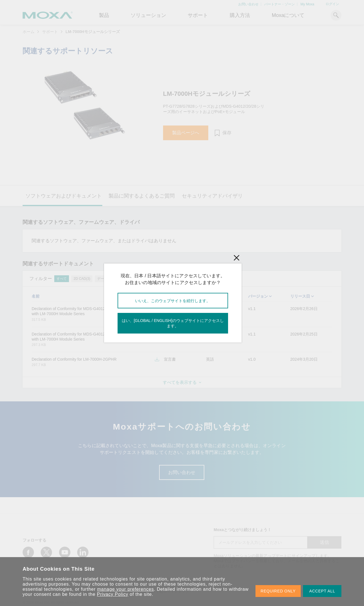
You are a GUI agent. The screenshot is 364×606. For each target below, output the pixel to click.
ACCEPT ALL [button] (322, 591)
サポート (198, 15)
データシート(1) (110, 279)
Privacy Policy (113, 594)
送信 (324, 542)
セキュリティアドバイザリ (212, 196)
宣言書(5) (136, 279)
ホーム (29, 32)
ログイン (332, 4)
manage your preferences (126, 589)
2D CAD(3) (82, 279)
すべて (62, 279)
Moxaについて (288, 15)
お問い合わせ (248, 4)
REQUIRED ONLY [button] (278, 591)
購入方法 (240, 15)
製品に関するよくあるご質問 (142, 196)
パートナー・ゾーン (279, 4)
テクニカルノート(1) (165, 279)
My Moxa (307, 4)
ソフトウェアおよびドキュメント (64, 196)
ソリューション (148, 15)
